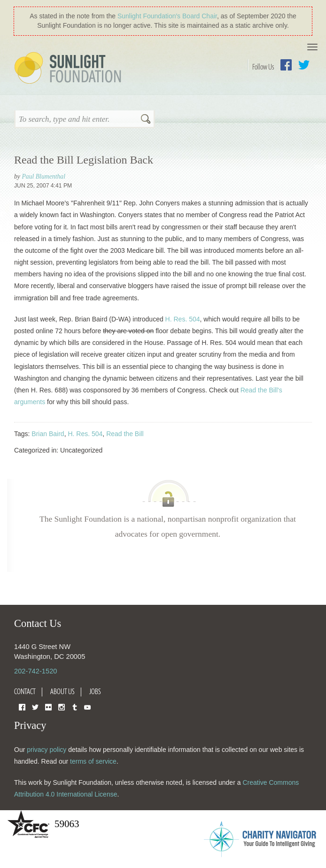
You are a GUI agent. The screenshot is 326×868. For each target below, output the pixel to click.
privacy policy (47, 750)
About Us (62, 691)
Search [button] (146, 120)
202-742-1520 (35, 671)
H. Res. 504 (183, 319)
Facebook (286, 65)
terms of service (93, 761)
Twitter (304, 65)
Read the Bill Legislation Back (84, 160)
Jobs (95, 691)
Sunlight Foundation (70, 69)
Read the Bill (125, 434)
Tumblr (75, 707)
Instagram (62, 707)
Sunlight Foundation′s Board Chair (167, 16)
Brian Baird (48, 434)
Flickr (48, 707)
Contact (25, 691)
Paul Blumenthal (43, 176)
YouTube (87, 707)
